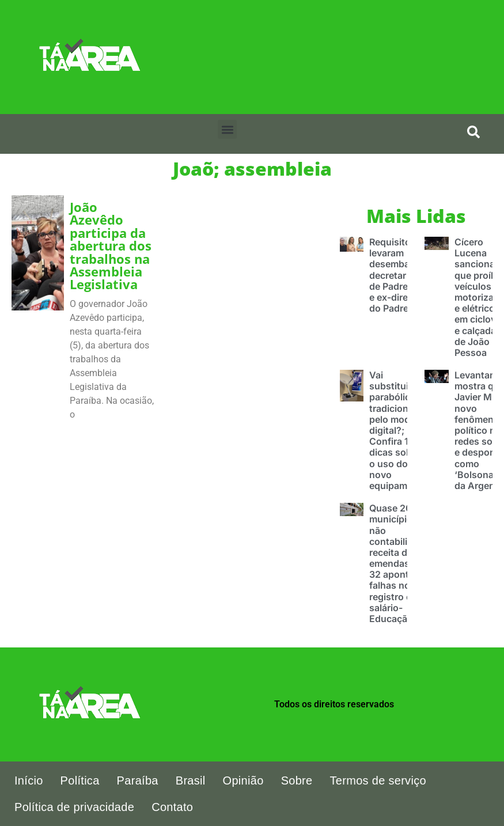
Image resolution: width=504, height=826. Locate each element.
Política (80, 780)
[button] (227, 129)
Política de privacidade (74, 807)
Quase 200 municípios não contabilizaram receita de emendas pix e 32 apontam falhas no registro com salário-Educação (402, 563)
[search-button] (473, 132)
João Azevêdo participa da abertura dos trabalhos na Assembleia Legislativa (111, 246)
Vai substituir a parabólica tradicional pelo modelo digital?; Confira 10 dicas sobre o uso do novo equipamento (398, 430)
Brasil (191, 780)
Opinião (243, 780)
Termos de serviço (378, 780)
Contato (172, 807)
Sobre (297, 780)
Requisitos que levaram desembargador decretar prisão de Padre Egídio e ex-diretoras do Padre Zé (404, 275)
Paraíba (138, 780)
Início (29, 780)
